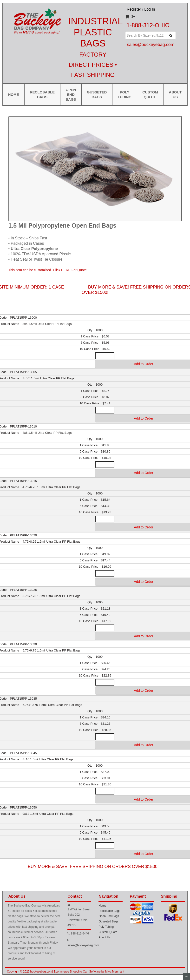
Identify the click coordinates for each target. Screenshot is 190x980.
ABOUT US (175, 95)
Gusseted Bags (97, 95)
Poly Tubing (124, 95)
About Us (104, 937)
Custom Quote (150, 95)
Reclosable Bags (42, 95)
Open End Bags (71, 95)
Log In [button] (150, 9)
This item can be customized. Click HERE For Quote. (48, 270)
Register (134, 9)
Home (14, 95)
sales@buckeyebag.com (83, 945)
